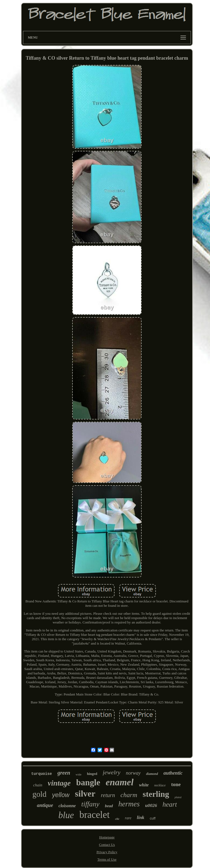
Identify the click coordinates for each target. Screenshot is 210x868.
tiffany (90, 804)
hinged (92, 774)
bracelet (94, 815)
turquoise (42, 774)
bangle (88, 782)
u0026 (151, 805)
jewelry (112, 772)
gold (40, 794)
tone (176, 784)
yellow (61, 795)
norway (133, 773)
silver (85, 794)
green (64, 773)
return (108, 795)
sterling (156, 794)
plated (178, 797)
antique (45, 805)
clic (117, 819)
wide (79, 774)
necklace (160, 785)
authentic (173, 773)
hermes (129, 804)
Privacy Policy (107, 852)
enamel (119, 782)
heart (170, 804)
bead (109, 806)
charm (129, 795)
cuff (153, 818)
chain (38, 785)
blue (66, 815)
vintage (59, 783)
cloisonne (67, 806)
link (140, 817)
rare (128, 818)
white (144, 785)
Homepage (107, 837)
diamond (152, 774)
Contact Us (107, 845)
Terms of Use (107, 859)
